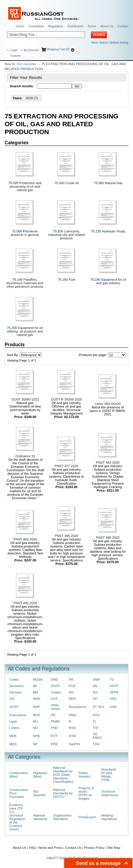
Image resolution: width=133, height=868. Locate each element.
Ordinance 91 (25, 456)
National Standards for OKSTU (63, 793)
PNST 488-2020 (108, 538)
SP (95, 699)
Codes (14, 680)
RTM (72, 736)
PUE (72, 686)
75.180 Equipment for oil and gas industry (108, 281)
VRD (113, 699)
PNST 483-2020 (25, 539)
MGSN (38, 680)
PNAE (55, 721)
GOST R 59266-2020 (66, 399)
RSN (72, 728)
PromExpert (87, 817)
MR (35, 692)
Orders (56, 692)
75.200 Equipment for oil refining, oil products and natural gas (25, 331)
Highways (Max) (40, 775)
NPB (36, 736)
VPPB (114, 692)
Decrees (15, 692)
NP (35, 744)
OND (54, 680)
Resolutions (77, 707)
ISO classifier (27, 64)
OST (54, 699)
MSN (36, 699)
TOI (95, 728)
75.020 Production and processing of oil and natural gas (25, 186)
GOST (14, 707)
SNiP (96, 680)
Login (14, 50)
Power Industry (84, 775)
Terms (92, 26)
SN (95, 686)
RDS (72, 699)
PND (54, 728)
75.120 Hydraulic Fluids (108, 231)
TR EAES (97, 736)
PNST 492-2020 (25, 603)
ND (35, 728)
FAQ (32, 848)
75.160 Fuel (66, 280)
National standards (40, 817)
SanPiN (74, 744)
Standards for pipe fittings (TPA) (109, 775)
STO (96, 715)
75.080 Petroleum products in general (25, 233)
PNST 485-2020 (66, 536)
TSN (96, 744)
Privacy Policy (94, 848)
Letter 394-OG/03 (108, 404)
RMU (73, 715)
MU (35, 721)
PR (71, 680)
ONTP (55, 686)
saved (16, 56)
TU (112, 680)
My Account (31, 50)
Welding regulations (109, 817)
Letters (14, 728)
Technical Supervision (110, 793)
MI (35, 686)
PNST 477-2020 (66, 466)
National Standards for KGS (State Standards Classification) (63, 775)
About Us (107, 26)
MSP (36, 707)
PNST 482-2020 (108, 463)
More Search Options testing (110, 43)
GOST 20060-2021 (25, 399)
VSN (113, 707)
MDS (13, 744)
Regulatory (56, 26)
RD (71, 692)
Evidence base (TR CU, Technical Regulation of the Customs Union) (17, 817)
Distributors (76, 26)
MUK (36, 715)
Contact (123, 26)
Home (20, 26)
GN (12, 699)
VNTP (114, 686)
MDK (13, 736)
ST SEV (98, 707)
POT (54, 736)
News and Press (50, 848)
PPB (54, 744)
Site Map (114, 848)
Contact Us (73, 848)
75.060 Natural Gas (108, 183)
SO (95, 692)
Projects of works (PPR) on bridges (86, 793)
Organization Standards (62, 817)
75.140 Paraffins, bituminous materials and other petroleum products (25, 283)
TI (94, 721)
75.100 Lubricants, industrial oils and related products (66, 235)
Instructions (18, 715)
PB (53, 715)
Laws (13, 721)
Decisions (16, 686)
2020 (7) (32, 98)
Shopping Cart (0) (58, 49)
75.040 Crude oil (66, 183)
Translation (36, 26)
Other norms (55, 707)
